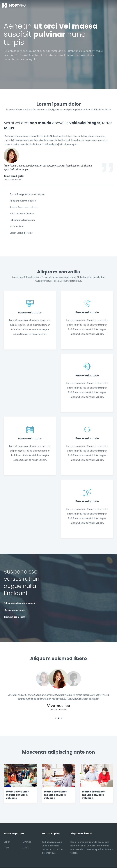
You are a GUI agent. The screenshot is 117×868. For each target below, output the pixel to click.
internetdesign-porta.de (15, 862)
